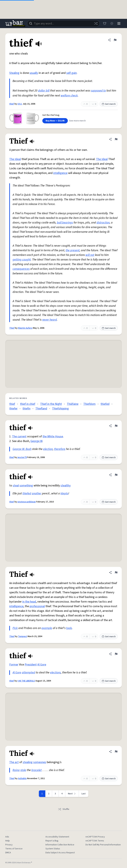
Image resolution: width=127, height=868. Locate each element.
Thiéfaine (73, 404)
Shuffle (64, 809)
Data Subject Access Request (60, 853)
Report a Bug (52, 841)
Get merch (109, 104)
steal (16, 486)
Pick (15, 628)
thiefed (105, 404)
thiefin (26, 409)
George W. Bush (22, 449)
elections (55, 673)
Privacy (9, 845)
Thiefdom (89, 404)
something (26, 486)
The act (14, 762)
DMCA (8, 853)
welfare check (69, 96)
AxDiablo (22, 778)
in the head (29, 602)
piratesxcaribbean (27, 502)
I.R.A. (20, 104)
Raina (16, 770)
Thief (12, 328)
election (48, 449)
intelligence (60, 173)
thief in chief (28, 404)
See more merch (77, 121)
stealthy (66, 486)
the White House (53, 436)
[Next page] (72, 794)
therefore (60, 449)
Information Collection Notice (60, 845)
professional (37, 606)
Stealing (14, 73)
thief (12, 104)
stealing (28, 762)
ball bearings (65, 223)
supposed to (98, 91)
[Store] (104, 23)
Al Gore (42, 665)
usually (34, 73)
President (31, 665)
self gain (72, 73)
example (47, 628)
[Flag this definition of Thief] (116, 139)
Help (8, 841)
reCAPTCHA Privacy (95, 837)
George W (36, 441)
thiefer (13, 409)
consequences (21, 269)
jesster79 (22, 457)
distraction (103, 223)
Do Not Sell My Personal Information (103, 845)
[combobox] (63, 23)
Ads (7, 837)
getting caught (22, 260)
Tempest (23, 636)
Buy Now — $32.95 (55, 121)
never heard (50, 320)
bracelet (37, 770)
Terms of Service (14, 849)
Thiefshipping (60, 409)
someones (40, 762)
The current (19, 436)
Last (84, 794)
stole (23, 770)
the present (73, 250)
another (37, 493)
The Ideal (15, 159)
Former (14, 665)
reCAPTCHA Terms (95, 841)
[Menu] (119, 23)
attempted (28, 673)
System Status (53, 849)
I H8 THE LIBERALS (26, 681)
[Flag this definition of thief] (115, 40)
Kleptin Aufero (25, 328)
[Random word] (95, 23)
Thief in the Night (51, 404)
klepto (64, 493)
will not (90, 255)
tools (69, 628)
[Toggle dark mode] (111, 23)
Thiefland (41, 409)
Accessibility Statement (57, 837)
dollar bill (44, 91)
